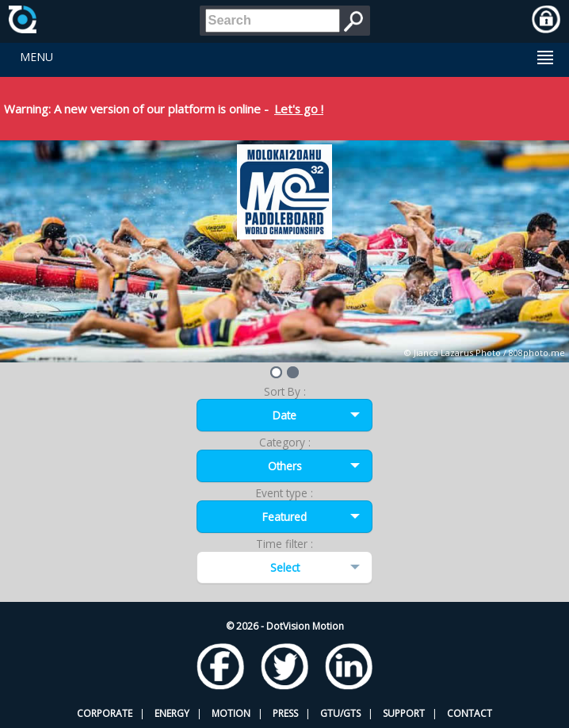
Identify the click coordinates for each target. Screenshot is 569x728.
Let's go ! (299, 109)
